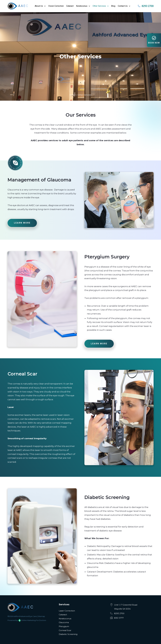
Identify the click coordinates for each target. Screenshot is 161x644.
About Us (40, 6)
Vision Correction (56, 6)
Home (73, 95)
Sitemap (41, 616)
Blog (113, 6)
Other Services (101, 6)
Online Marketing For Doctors (34, 620)
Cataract (70, 6)
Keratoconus (83, 6)
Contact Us (124, 6)
